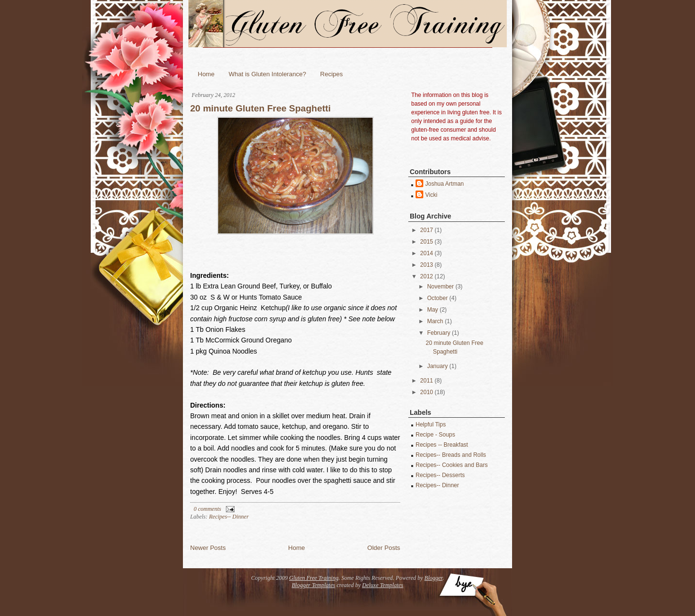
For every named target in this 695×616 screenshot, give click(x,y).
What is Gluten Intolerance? (267, 74)
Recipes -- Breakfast (442, 445)
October (438, 298)
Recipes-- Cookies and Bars (452, 465)
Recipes (331, 74)
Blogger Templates (314, 585)
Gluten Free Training (314, 578)
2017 (427, 230)
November (440, 287)
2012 (427, 276)
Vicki (431, 195)
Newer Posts (208, 548)
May (433, 310)
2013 (427, 265)
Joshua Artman (445, 184)
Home (206, 74)
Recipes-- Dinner (229, 517)
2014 (427, 253)
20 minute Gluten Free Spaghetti (260, 108)
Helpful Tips (431, 424)
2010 (427, 392)
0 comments (207, 509)
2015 (427, 242)
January (438, 366)
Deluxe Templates (382, 585)
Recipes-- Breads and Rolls (451, 455)
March (435, 321)
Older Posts (384, 548)
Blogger (433, 578)
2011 (427, 381)
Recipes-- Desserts (440, 475)
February (439, 333)
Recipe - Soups (435, 435)
